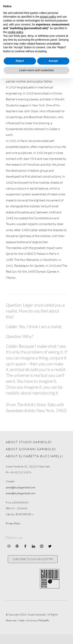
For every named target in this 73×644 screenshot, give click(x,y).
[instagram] (42, 546)
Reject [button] (20, 61)
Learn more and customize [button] (36, 70)
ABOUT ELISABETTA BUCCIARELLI (34, 456)
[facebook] (25, 546)
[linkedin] (33, 546)
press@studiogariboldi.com (21, 493)
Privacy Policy (13, 523)
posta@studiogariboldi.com (21, 487)
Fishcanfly (44, 620)
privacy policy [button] (48, 17)
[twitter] (50, 546)
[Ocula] (9, 546)
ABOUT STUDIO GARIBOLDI (29, 442)
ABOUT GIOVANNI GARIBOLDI (31, 449)
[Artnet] (17, 546)
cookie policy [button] (15, 32)
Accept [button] (53, 61)
